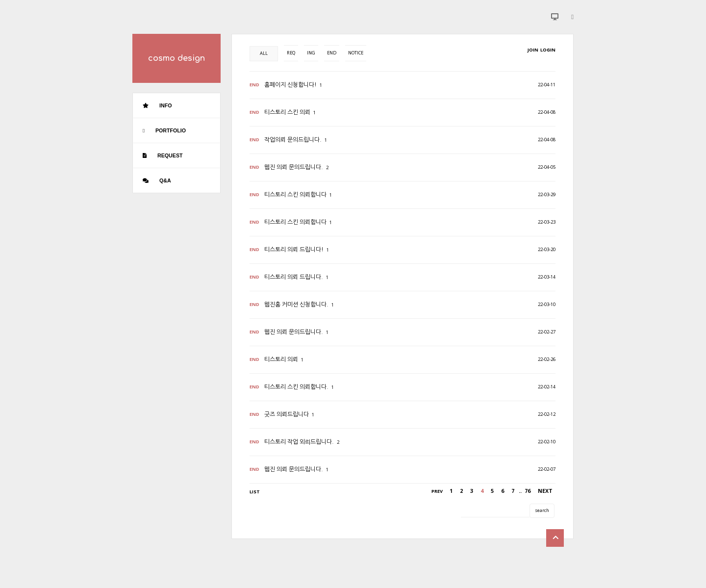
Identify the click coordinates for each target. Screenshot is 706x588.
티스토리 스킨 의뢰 (287, 112)
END (332, 53)
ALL (264, 53)
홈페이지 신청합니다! (290, 85)
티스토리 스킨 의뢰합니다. (296, 387)
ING (311, 53)
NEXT (545, 491)
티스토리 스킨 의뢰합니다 (295, 195)
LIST (255, 492)
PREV (437, 491)
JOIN (533, 50)
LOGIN (547, 50)
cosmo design (176, 58)
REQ (291, 53)
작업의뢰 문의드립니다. (293, 140)
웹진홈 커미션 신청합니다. (296, 305)
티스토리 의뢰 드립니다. (294, 277)
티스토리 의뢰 (281, 359)
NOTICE (356, 53)
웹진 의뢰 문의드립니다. (294, 167)
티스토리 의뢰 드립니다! (294, 250)
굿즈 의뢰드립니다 (287, 414)
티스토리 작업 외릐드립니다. (299, 442)
